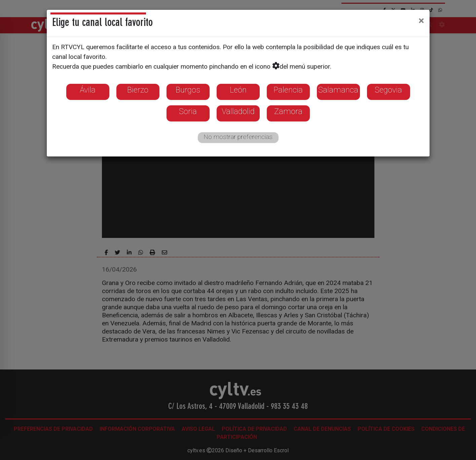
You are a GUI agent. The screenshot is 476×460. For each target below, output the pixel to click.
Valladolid (238, 111)
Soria (188, 111)
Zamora (288, 111)
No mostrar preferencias (238, 137)
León (238, 90)
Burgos (188, 90)
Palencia (288, 90)
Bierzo (138, 90)
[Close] (421, 21)
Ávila (88, 90)
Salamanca (338, 90)
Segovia (388, 90)
